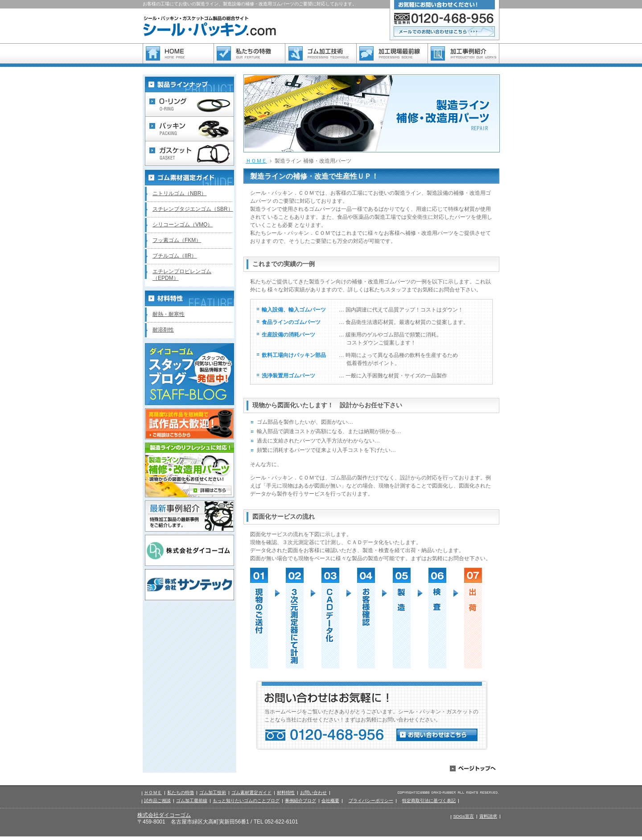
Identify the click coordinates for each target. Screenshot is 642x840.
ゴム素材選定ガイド (251, 793)
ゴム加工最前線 (192, 801)
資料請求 (488, 816)
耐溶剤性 (163, 330)
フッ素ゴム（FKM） (177, 240)
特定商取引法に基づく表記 (429, 801)
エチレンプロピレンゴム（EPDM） (182, 275)
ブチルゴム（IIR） (175, 256)
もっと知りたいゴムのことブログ (246, 801)
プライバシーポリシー (371, 801)
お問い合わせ (313, 793)
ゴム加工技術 (213, 793)
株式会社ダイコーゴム (164, 815)
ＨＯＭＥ (256, 161)
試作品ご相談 (157, 801)
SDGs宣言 (463, 816)
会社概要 (330, 801)
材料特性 (286, 793)
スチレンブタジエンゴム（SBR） (193, 209)
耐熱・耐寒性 (169, 314)
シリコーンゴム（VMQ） (183, 225)
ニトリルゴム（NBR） (179, 193)
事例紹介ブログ (300, 801)
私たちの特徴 (181, 793)
